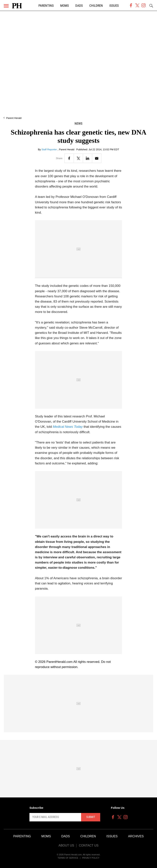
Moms (65, 6)
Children (96, 6)
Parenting (46, 6)
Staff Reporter (50, 149)
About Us (66, 845)
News (78, 124)
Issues (114, 6)
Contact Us (89, 845)
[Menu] (6, 6)
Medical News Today (68, 427)
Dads (79, 6)
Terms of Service (68, 858)
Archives (136, 836)
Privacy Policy (91, 858)
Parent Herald (14, 118)
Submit (91, 817)
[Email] (97, 158)
